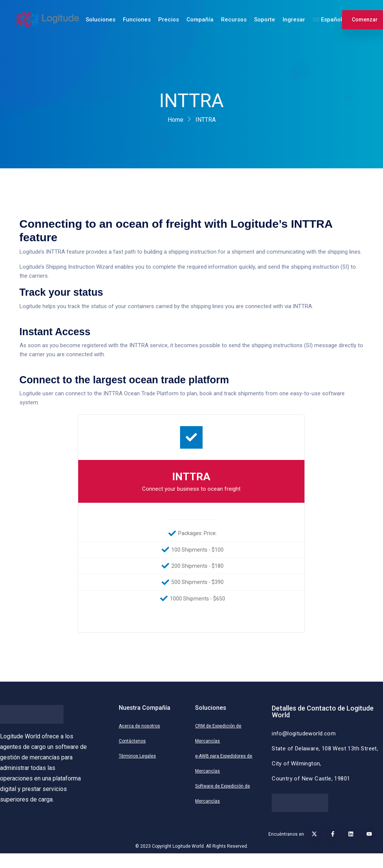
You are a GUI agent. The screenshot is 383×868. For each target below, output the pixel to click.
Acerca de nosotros (139, 726)
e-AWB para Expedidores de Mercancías (224, 764)
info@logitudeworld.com (304, 733)
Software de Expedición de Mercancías (223, 794)
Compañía (200, 20)
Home (176, 120)
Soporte (265, 20)
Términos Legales (137, 756)
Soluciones (101, 20)
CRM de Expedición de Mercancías (218, 733)
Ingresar (294, 20)
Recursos (234, 20)
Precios (169, 20)
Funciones (137, 20)
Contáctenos (132, 741)
